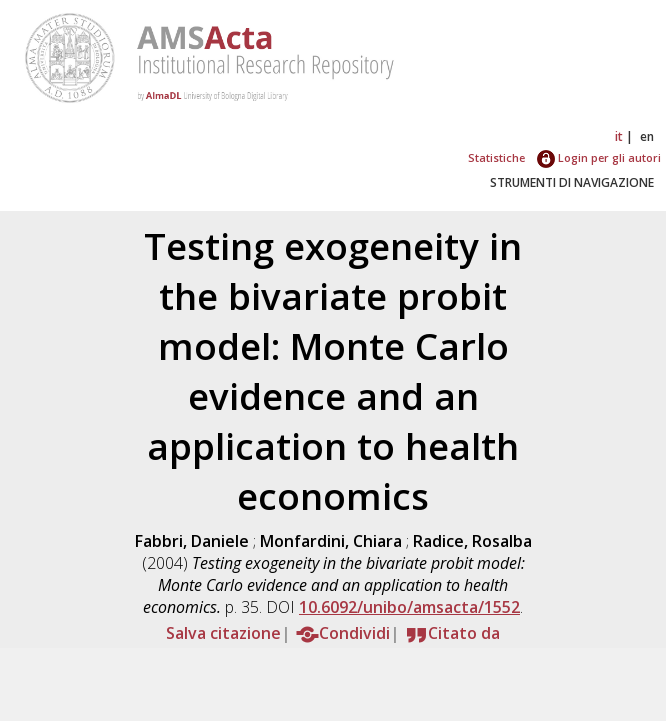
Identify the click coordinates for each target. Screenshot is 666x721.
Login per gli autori (599, 157)
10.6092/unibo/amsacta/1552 (409, 607)
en (647, 136)
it (619, 136)
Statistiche (496, 157)
